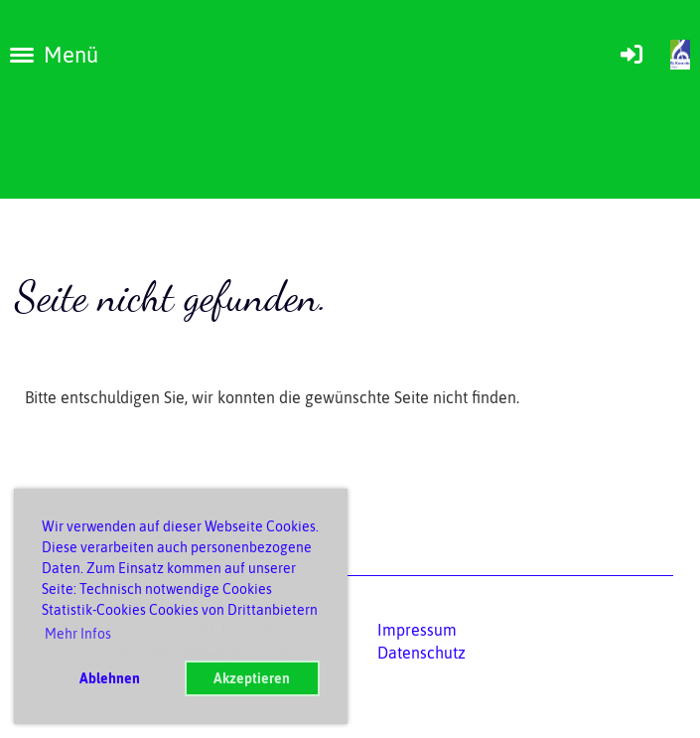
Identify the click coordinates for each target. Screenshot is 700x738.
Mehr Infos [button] (78, 634)
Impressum (417, 630)
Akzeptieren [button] (252, 678)
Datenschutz (421, 653)
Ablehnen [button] (110, 678)
